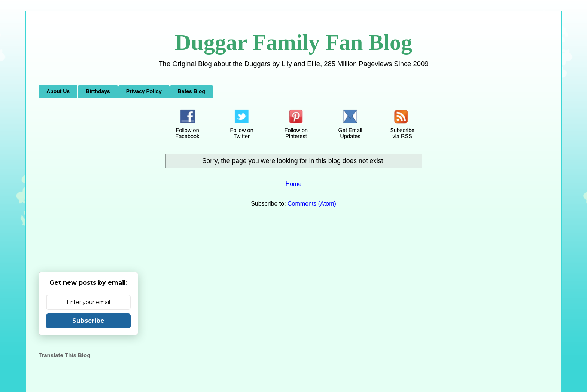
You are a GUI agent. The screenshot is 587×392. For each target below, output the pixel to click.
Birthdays (98, 91)
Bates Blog (191, 91)
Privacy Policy (144, 91)
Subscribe (88, 321)
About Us (58, 91)
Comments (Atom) (312, 204)
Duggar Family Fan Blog (293, 42)
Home (294, 184)
